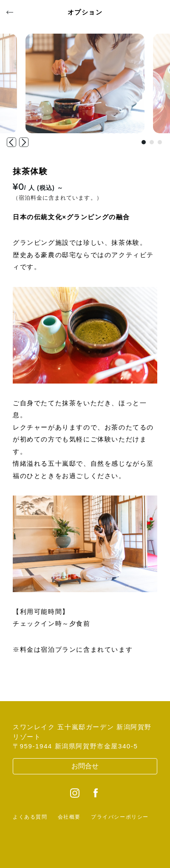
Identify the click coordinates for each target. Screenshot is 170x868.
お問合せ (85, 766)
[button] (144, 142)
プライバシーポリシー (120, 817)
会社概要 (69, 817)
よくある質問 (30, 817)
